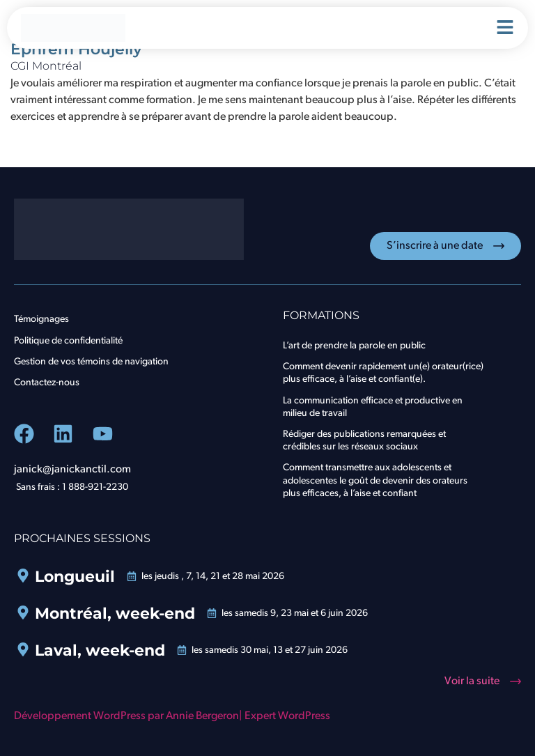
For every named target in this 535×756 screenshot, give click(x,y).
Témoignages (41, 319)
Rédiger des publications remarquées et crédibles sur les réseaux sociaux (364, 441)
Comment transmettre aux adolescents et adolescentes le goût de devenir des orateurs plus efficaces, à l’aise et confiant (375, 480)
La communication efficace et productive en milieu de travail (373, 407)
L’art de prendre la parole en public (354, 346)
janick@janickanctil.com (72, 470)
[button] (483, 681)
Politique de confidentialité (68, 341)
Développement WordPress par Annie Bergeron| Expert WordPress (172, 716)
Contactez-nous (47, 383)
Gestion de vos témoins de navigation (91, 362)
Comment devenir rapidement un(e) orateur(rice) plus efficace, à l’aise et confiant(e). (383, 373)
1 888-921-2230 (95, 487)
